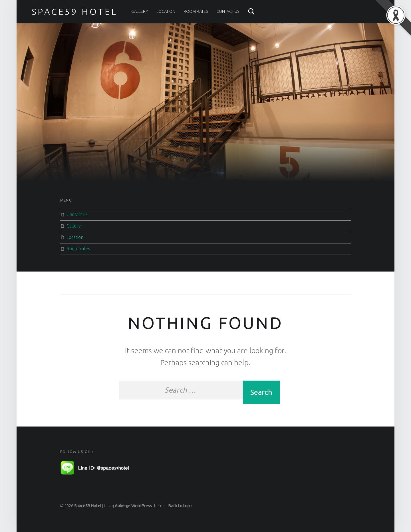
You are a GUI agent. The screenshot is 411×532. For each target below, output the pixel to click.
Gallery (140, 11)
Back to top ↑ (180, 506)
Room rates (196, 11)
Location (166, 11)
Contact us (228, 11)
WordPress (142, 506)
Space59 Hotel (88, 506)
